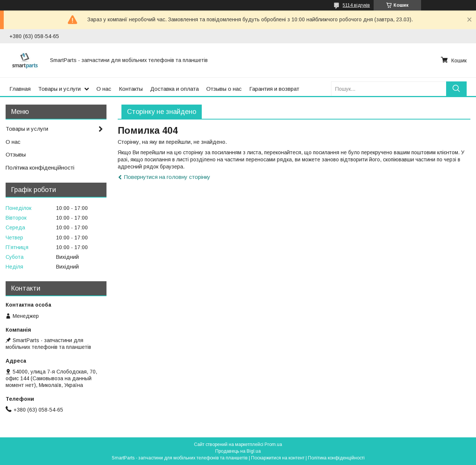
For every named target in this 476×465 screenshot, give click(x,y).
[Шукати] (456, 89)
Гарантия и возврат (274, 89)
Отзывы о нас (224, 89)
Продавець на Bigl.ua (238, 451)
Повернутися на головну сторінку (167, 177)
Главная (20, 89)
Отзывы (16, 154)
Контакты (131, 89)
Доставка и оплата (174, 89)
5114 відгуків (356, 5)
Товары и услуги (59, 89)
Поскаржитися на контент (278, 458)
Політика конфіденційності (40, 168)
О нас (104, 89)
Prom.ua (273, 444)
